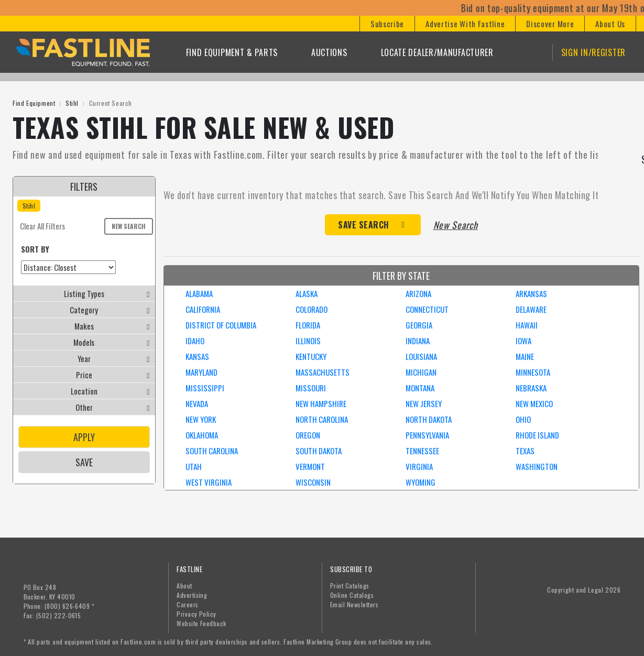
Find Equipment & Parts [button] (232, 52)
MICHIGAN (421, 372)
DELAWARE (531, 309)
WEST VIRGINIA (209, 482)
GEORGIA (419, 325)
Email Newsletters (354, 604)
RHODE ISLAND (537, 435)
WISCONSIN (313, 482)
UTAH (194, 466)
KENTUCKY (311, 356)
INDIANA (418, 341)
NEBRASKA (531, 388)
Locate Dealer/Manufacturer (437, 52)
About (184, 586)
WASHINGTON (537, 466)
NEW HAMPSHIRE (321, 403)
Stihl (72, 103)
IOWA (523, 341)
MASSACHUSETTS (323, 372)
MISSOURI (311, 388)
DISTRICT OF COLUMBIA (221, 325)
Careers (187, 604)
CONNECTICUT (427, 309)
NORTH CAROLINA (322, 419)
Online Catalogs (352, 595)
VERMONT (310, 466)
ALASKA (307, 293)
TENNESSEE (422, 451)
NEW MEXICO (534, 403)
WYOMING (421, 482)
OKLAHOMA (202, 435)
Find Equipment (34, 103)
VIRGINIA (419, 466)
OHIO (523, 419)
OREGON (308, 435)
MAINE (525, 356)
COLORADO (312, 309)
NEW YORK (201, 419)
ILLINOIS (308, 341)
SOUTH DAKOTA (319, 451)
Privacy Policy (197, 614)
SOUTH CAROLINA (212, 451)
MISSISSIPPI (205, 388)
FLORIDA (308, 325)
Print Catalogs (350, 586)
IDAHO (195, 341)
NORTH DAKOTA (429, 419)
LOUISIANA (421, 356)
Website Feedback (201, 623)
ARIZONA (418, 293)
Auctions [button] (329, 52)
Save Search (364, 225)
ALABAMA (199, 293)
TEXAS (525, 451)
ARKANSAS (531, 293)
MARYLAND (201, 372)
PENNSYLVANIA (427, 435)
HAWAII (527, 325)
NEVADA (197, 403)
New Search (129, 226)
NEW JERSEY (424, 403)
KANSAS (197, 356)
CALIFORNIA (203, 309)
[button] (387, 24)
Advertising (192, 595)
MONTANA (420, 388)
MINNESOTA (533, 372)
